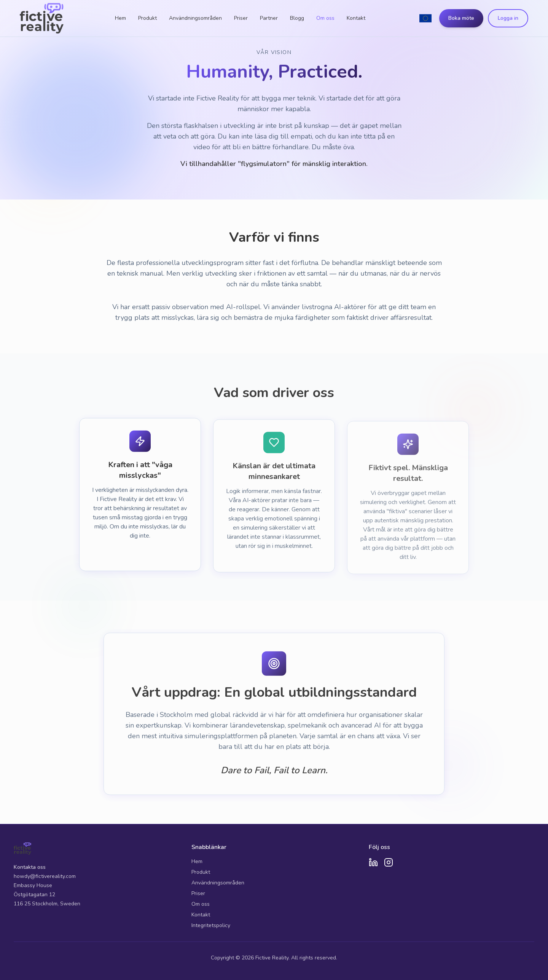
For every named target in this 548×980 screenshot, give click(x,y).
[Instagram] (389, 862)
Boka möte (461, 18)
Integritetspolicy (211, 925)
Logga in (508, 18)
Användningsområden (195, 18)
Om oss (325, 18)
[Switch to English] (425, 18)
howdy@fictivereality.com (45, 876)
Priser (241, 18)
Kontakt (356, 18)
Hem (120, 18)
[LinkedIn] (373, 862)
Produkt (147, 18)
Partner (269, 18)
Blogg (297, 18)
